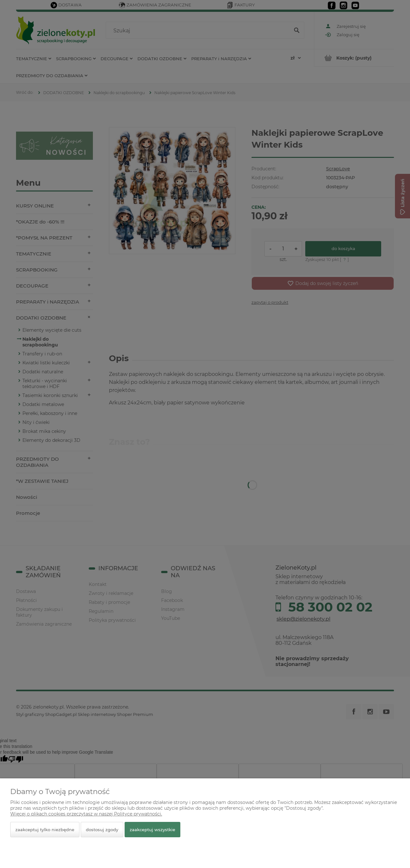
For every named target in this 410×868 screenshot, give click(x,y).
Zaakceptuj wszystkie (152, 830)
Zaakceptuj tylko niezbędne (45, 830)
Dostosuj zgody (102, 830)
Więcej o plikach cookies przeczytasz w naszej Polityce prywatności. (86, 814)
